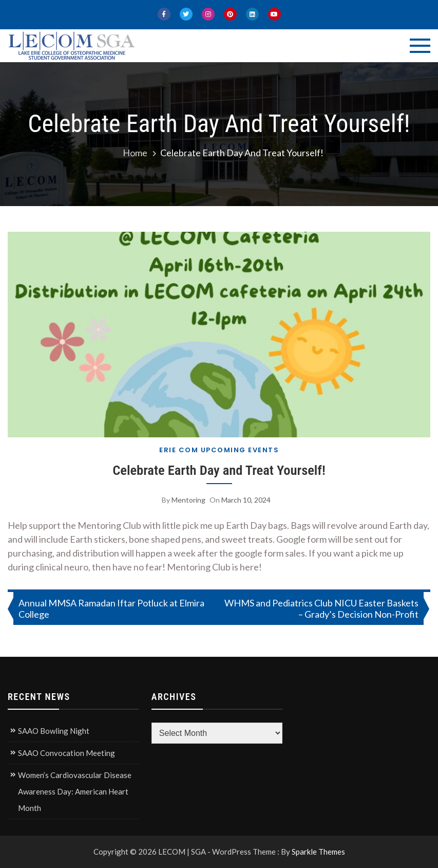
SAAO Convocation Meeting (66, 753)
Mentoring (188, 500)
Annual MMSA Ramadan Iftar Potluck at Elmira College (111, 608)
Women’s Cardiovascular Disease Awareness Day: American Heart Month (75, 791)
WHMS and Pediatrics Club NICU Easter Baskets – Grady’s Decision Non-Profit (321, 608)
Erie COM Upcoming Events (219, 450)
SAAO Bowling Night (54, 731)
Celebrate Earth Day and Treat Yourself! (219, 470)
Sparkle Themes (318, 852)
